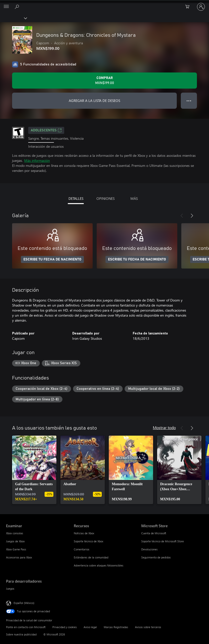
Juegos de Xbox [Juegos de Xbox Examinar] (15, 541)
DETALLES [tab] (76, 198)
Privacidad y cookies (65, 627)
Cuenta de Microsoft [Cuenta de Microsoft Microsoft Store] (154, 533)
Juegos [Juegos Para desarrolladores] (10, 589)
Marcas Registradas (116, 627)
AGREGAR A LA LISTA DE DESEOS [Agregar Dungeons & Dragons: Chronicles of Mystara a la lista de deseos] (94, 101)
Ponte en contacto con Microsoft (26, 627)
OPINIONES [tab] (106, 198)
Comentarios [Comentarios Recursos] (82, 549)
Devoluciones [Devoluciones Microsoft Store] (149, 549)
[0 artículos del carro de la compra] (189, 7)
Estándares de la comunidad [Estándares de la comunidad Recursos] (91, 557)
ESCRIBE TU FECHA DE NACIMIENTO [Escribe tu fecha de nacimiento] (52, 259)
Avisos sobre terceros (148, 627)
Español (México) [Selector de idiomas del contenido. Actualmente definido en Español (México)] (24, 603)
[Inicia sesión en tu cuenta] (201, 7)
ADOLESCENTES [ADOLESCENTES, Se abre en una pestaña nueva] (46, 130)
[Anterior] (182, 216)
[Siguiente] (192, 216)
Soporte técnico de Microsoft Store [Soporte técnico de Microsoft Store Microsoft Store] (163, 541)
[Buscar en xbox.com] (18, 7)
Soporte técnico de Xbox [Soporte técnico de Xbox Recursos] (89, 541)
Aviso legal (90, 627)
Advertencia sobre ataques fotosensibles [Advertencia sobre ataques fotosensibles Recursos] (99, 565)
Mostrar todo (164, 427)
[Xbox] (13, 18)
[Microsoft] (104, 4)
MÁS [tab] (134, 198)
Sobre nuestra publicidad (21, 634)
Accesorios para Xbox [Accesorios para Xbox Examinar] (19, 557)
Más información (37, 160)
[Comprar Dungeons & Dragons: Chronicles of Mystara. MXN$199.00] (104, 81)
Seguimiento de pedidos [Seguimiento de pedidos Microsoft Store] (156, 557)
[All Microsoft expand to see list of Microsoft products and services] (6, 7)
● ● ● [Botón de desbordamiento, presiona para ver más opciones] (189, 101)
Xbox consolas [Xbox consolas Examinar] (15, 533)
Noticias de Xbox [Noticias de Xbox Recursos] (84, 533)
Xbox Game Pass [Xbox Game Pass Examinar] (16, 549)
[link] (34, 470)
